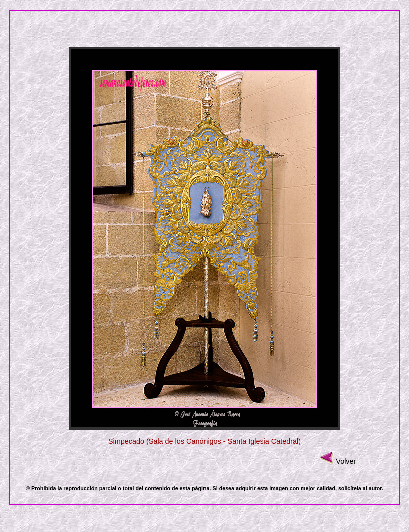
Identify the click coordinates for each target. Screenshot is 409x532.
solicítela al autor (360, 488)
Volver (346, 461)
